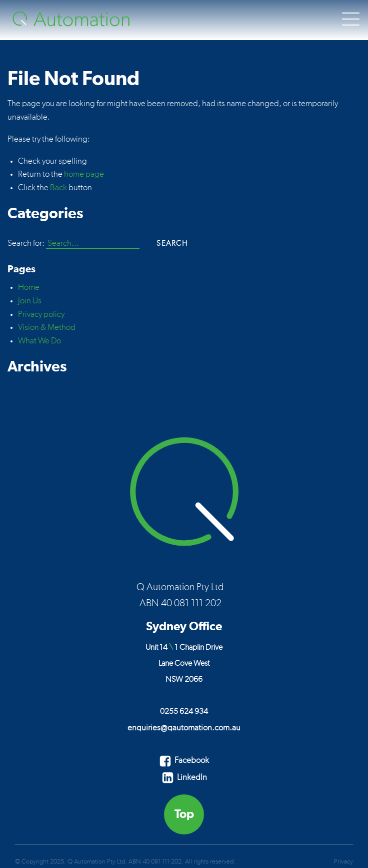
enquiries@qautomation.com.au (184, 728)
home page (84, 174)
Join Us (30, 301)
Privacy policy (41, 314)
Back (58, 188)
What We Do (39, 341)
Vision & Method (47, 327)
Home (29, 287)
